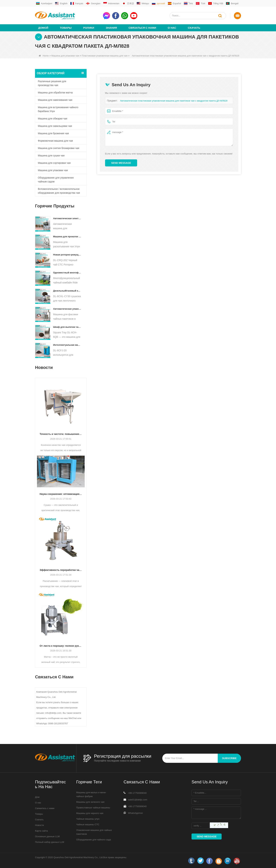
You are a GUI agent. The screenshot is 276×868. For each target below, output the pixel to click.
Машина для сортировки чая (54, 163)
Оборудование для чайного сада (94, 839)
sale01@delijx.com (138, 799)
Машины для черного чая (90, 813)
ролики (89, 28)
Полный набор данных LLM (50, 842)
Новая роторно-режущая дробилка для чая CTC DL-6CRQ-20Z (67, 254)
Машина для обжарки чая (53, 118)
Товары (66, 28)
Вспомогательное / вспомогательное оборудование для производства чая (59, 191)
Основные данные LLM (47, 836)
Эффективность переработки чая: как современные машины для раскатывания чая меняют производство (61, 570)
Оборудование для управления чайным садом (56, 179)
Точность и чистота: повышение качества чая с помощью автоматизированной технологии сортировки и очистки (61, 434)
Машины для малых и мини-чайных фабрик (91, 794)
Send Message (121, 163)
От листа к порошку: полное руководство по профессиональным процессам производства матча (61, 646)
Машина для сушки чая (51, 155)
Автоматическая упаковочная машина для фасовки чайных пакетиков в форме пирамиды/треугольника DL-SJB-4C (67, 309)
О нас (172, 28)
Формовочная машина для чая (55, 141)
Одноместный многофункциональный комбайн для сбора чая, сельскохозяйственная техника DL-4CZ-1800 (67, 272)
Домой (43, 28)
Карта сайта (41, 831)
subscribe (229, 758)
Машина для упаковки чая (65, 56)
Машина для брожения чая (53, 133)
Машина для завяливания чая (55, 100)
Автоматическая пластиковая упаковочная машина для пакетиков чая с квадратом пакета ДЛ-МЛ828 (174, 101)
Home (44, 56)
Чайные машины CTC (88, 824)
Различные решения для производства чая (52, 83)
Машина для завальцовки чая (55, 126)
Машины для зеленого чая (90, 802)
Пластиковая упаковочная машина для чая (105, 56)
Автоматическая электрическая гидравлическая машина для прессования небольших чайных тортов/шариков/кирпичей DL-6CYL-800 (67, 218)
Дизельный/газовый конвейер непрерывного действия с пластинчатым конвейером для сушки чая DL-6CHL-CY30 (67, 291)
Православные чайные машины (93, 807)
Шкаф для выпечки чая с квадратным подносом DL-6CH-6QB (67, 327)
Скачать (194, 28)
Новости (39, 825)
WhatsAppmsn (135, 813)
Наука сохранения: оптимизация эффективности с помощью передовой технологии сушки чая (61, 494)
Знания (111, 28)
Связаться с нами (142, 28)
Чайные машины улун (88, 819)
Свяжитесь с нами (45, 808)
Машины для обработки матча (55, 92)
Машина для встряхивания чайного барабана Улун (58, 109)
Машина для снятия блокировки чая (59, 148)
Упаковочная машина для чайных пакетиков (94, 832)
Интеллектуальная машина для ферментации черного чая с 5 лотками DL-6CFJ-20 (67, 345)
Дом (37, 797)
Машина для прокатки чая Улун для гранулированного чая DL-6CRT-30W (67, 236)
